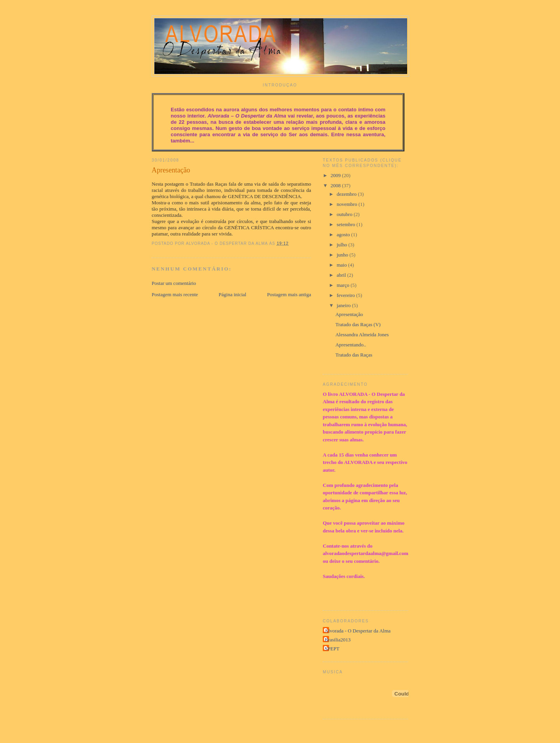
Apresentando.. (351, 345)
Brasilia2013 (338, 640)
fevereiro (346, 295)
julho (343, 245)
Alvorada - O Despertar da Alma (358, 631)
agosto (344, 234)
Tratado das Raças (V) (358, 324)
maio (342, 265)
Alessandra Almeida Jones (362, 335)
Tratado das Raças (354, 355)
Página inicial (232, 294)
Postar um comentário (174, 283)
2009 (336, 175)
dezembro (347, 194)
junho (343, 255)
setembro (347, 224)
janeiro (344, 305)
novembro (348, 204)
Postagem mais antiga (289, 294)
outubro (345, 214)
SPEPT (332, 649)
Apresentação (171, 170)
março (344, 285)
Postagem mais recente (175, 294)
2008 (336, 185)
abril (342, 275)
